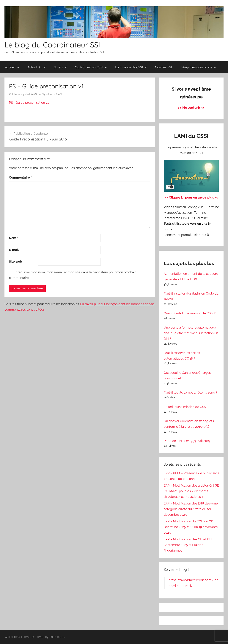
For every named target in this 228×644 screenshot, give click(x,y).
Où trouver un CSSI (91, 67)
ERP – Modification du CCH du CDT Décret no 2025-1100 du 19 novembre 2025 (191, 527)
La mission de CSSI (131, 67)
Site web (15, 261)
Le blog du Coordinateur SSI (52, 45)
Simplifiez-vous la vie (199, 67)
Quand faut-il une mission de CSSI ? (190, 313)
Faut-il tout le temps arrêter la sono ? (190, 392)
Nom (14, 238)
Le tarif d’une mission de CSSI (185, 407)
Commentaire (20, 177)
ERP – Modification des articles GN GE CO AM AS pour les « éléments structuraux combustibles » (191, 491)
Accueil (12, 67)
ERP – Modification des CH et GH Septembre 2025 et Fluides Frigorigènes (188, 545)
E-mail (15, 250)
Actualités (37, 67)
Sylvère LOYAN (52, 94)
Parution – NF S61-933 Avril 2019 (187, 441)
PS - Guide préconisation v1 (29, 103)
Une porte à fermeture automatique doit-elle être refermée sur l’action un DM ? (191, 333)
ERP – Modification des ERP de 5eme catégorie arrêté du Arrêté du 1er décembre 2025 (191, 509)
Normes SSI (163, 67)
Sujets (60, 67)
